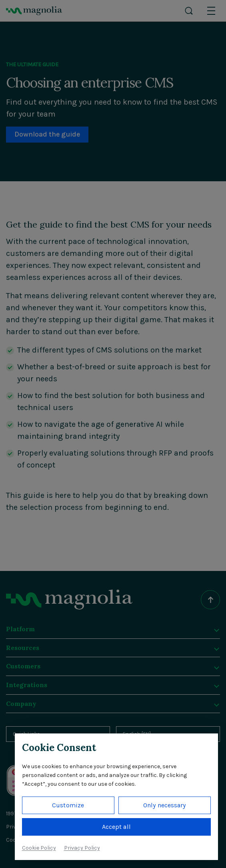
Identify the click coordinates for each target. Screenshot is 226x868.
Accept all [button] (116, 827)
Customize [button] (68, 805)
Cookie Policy (39, 848)
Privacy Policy (82, 848)
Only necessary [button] (164, 805)
